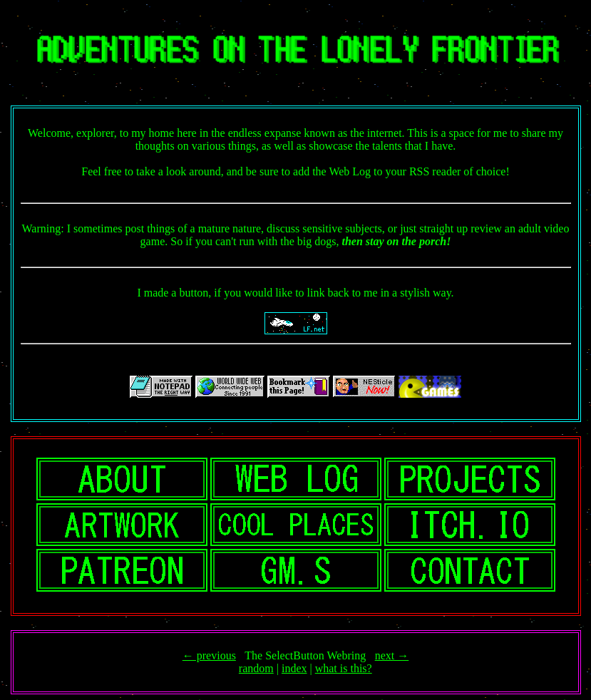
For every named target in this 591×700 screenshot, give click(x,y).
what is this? (344, 668)
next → (392, 655)
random (256, 668)
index (294, 668)
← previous (209, 655)
